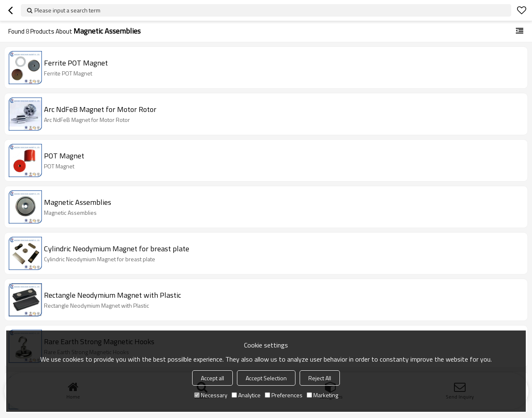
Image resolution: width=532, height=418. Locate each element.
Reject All (320, 378)
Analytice (246, 395)
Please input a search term (67, 10)
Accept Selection (266, 378)
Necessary (211, 395)
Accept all (212, 378)
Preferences (284, 395)
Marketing (322, 395)
